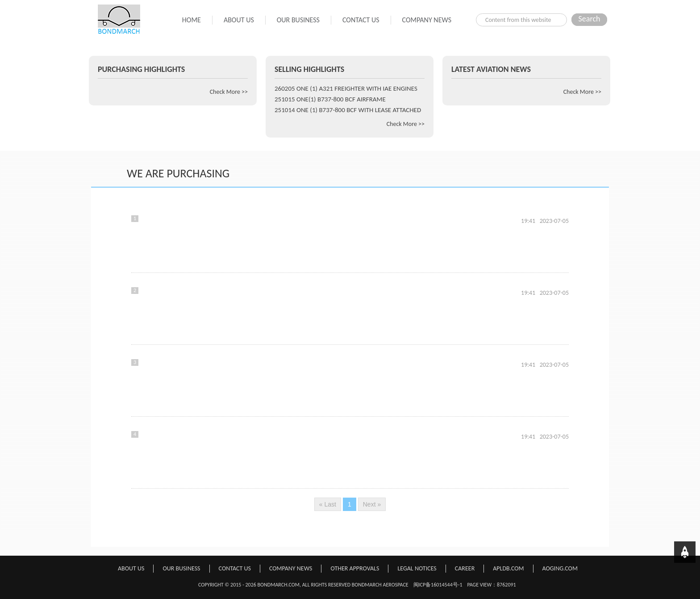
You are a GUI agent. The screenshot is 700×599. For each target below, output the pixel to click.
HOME (192, 20)
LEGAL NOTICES (417, 568)
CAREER (465, 568)
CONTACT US (361, 20)
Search (590, 19)
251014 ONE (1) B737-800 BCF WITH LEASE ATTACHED (348, 110)
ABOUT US (239, 20)
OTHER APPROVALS (355, 568)
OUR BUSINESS (298, 20)
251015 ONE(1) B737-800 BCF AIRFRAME (330, 99)
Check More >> (229, 92)
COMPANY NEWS (427, 20)
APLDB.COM (508, 568)
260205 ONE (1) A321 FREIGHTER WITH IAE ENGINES (346, 88)
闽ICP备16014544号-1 (438, 585)
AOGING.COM (560, 568)
